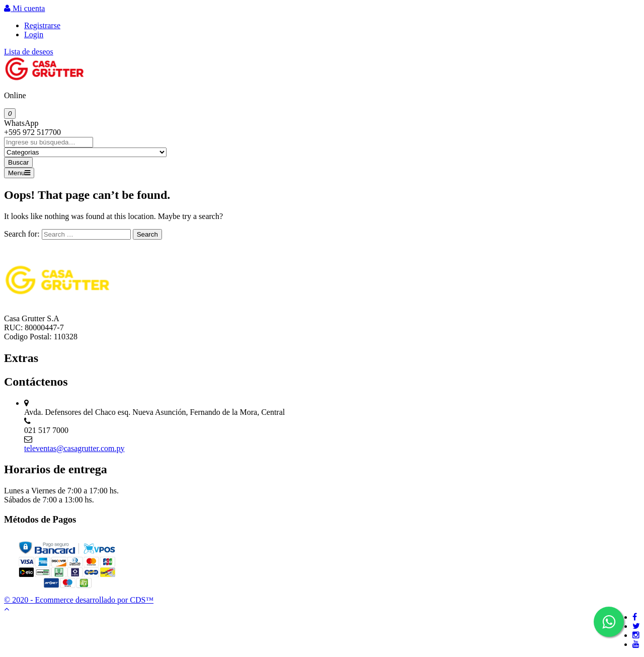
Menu (19, 173)
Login (34, 34)
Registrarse (42, 25)
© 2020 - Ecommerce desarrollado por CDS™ (79, 600)
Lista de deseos (29, 52)
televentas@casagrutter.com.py (74, 448)
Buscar (18, 162)
